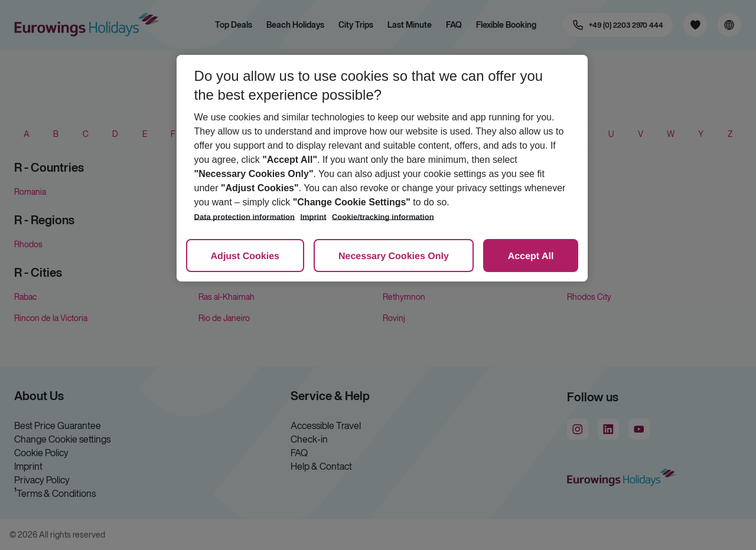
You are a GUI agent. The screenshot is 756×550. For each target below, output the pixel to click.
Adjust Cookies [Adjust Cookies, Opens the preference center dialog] (245, 256)
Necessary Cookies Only (394, 256)
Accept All (531, 256)
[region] (382, 168)
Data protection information (245, 217)
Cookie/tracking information (383, 217)
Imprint (313, 217)
